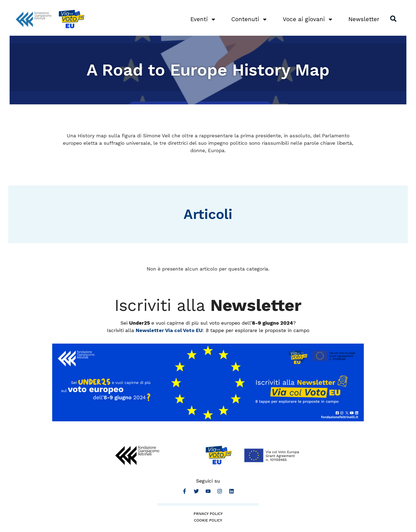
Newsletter (363, 19)
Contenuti (249, 19)
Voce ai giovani (307, 19)
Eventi (203, 19)
